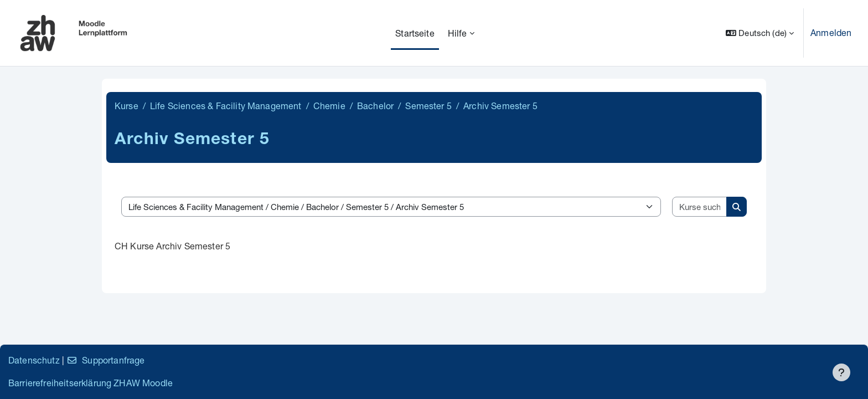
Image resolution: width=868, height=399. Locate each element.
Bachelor (375, 106)
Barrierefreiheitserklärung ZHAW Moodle (91, 383)
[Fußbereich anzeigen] (841, 372)
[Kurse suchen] (700, 207)
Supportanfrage (105, 360)
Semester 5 (428, 106)
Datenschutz (34, 360)
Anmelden (831, 32)
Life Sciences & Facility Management (226, 106)
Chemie (329, 106)
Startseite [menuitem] (415, 33)
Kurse (126, 106)
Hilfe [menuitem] (458, 33)
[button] (760, 33)
